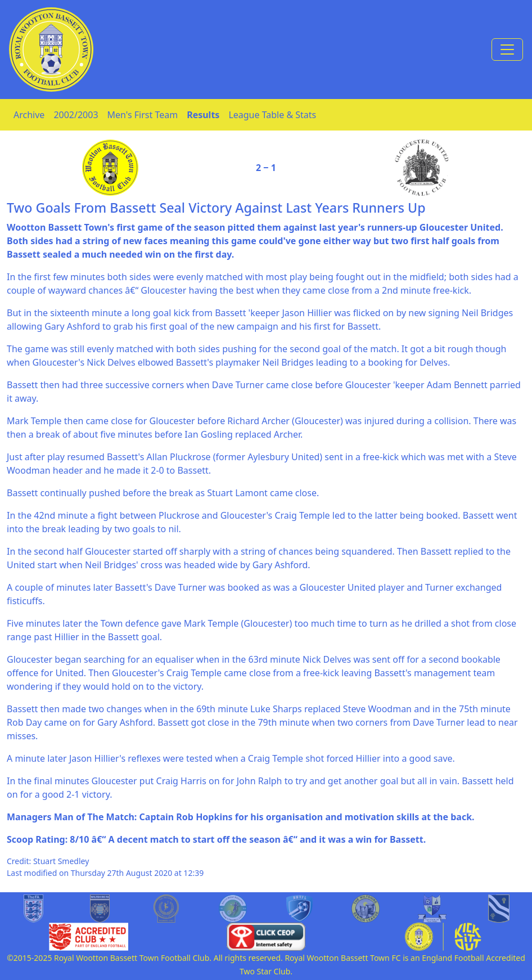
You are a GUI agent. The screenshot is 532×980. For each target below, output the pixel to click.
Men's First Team (143, 115)
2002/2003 (76, 115)
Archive (29, 115)
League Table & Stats (272, 115)
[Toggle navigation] (507, 50)
